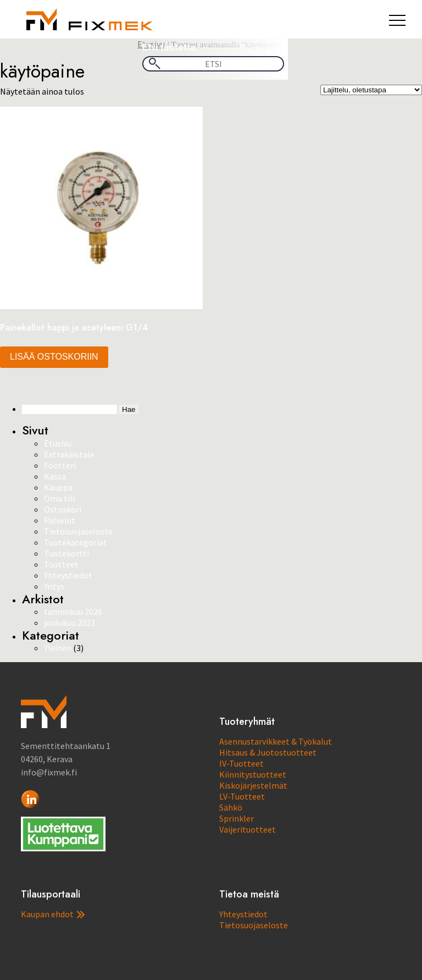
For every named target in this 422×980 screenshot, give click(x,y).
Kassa (55, 476)
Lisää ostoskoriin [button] (54, 357)
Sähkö (231, 807)
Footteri (60, 465)
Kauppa (58, 487)
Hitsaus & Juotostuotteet (268, 752)
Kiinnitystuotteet (253, 774)
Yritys (54, 586)
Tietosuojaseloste (78, 531)
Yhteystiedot (68, 575)
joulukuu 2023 (70, 623)
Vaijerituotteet (248, 829)
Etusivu (58, 443)
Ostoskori (63, 509)
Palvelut (60, 520)
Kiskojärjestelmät (253, 785)
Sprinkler (237, 818)
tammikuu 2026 (73, 612)
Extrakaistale (69, 454)
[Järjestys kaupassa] (371, 90)
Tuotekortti (66, 553)
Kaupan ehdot (53, 914)
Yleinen (58, 648)
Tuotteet (61, 564)
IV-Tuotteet (241, 763)
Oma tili (59, 498)
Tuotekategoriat (76, 542)
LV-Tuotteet (242, 796)
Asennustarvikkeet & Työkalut (276, 741)
